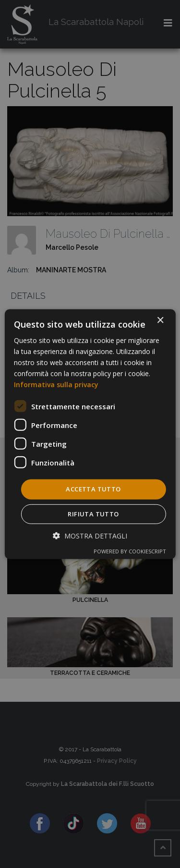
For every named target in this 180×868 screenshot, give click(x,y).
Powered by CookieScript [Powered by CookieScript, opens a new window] (130, 551)
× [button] (160, 320)
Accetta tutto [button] (93, 489)
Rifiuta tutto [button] (93, 514)
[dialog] (90, 434)
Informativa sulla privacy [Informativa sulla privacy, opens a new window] (56, 385)
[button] (90, 536)
